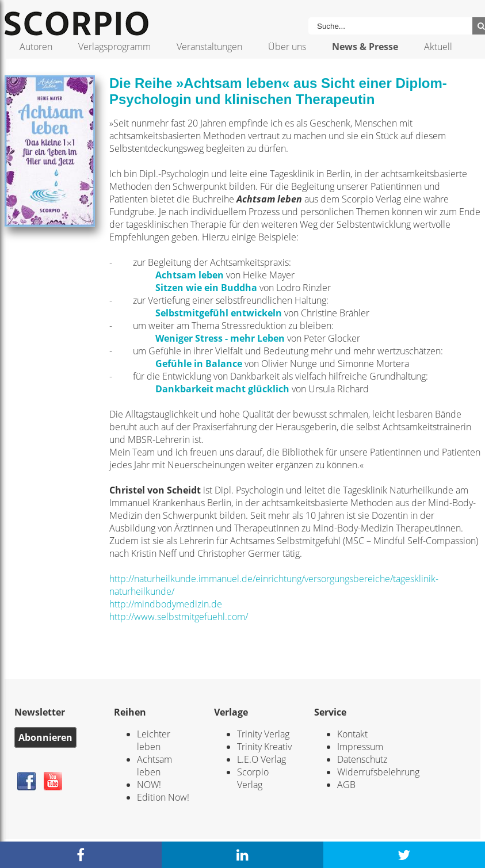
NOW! (149, 785)
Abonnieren (45, 737)
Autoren (36, 47)
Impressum (360, 747)
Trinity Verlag (263, 734)
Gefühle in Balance (199, 364)
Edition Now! (163, 797)
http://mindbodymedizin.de (166, 604)
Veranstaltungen (209, 47)
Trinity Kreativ (264, 747)
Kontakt (352, 734)
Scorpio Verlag (253, 778)
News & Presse (365, 47)
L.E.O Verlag (261, 759)
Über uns (287, 47)
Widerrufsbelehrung (378, 772)
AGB (346, 785)
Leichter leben (154, 740)
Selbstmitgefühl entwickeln (219, 313)
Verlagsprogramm (114, 47)
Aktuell (438, 47)
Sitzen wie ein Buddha (206, 288)
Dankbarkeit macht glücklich (222, 389)
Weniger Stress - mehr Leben (220, 338)
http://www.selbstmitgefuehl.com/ (179, 617)
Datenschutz (362, 759)
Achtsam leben (190, 275)
